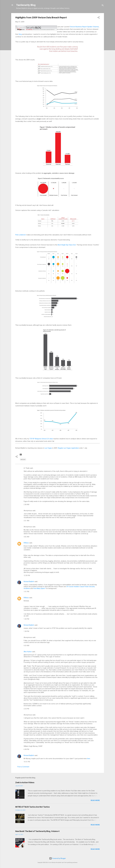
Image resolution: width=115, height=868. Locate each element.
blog (20, 34)
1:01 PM (26, 592)
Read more (95, 800)
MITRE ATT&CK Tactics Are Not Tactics (32, 807)
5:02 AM (26, 537)
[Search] (103, 6)
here (89, 759)
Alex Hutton (28, 652)
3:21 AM (26, 521)
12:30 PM (27, 575)
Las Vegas (48, 448)
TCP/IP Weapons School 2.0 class (41, 439)
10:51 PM (27, 762)
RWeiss (26, 543)
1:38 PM (26, 631)
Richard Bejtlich (29, 582)
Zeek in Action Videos (25, 782)
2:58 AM (26, 505)
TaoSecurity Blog (26, 5)
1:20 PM (26, 619)
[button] (99, 18)
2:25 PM (26, 709)
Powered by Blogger (57, 858)
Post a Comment (23, 767)
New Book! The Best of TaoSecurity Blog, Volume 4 (37, 831)
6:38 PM (26, 749)
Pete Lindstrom (21, 235)
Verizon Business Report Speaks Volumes (84, 27)
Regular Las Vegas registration (68, 448)
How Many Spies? (39, 588)
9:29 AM (26, 646)
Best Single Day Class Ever (67, 245)
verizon (23, 459)
